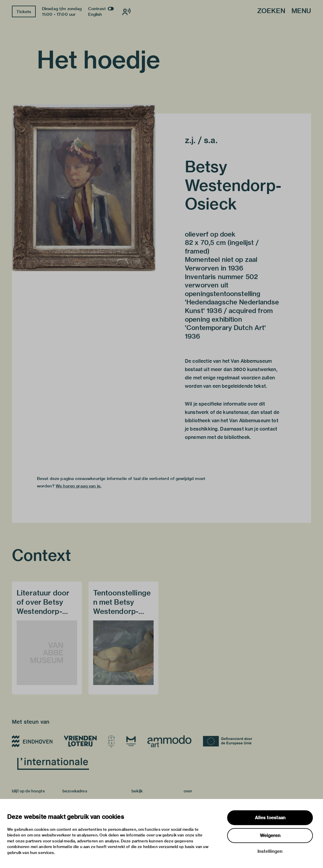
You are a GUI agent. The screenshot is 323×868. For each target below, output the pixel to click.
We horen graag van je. (78, 486)
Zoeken (271, 11)
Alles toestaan (270, 818)
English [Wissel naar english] (95, 14)
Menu (301, 11)
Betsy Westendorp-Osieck (233, 185)
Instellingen (270, 851)
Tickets (24, 12)
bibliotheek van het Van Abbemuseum (228, 421)
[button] (84, 188)
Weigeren (270, 836)
